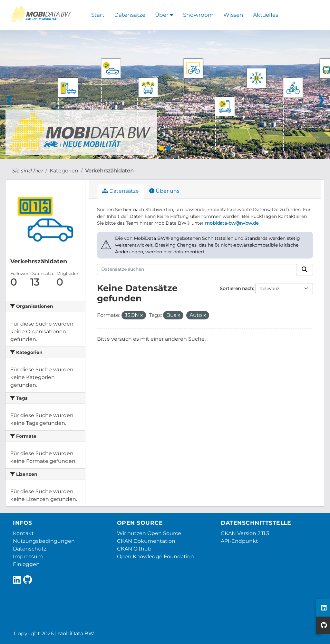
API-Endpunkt (239, 541)
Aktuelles (266, 15)
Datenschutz (30, 549)
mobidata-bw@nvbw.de (232, 223)
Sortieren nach (236, 288)
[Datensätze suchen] (197, 269)
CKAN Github (134, 549)
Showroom (198, 15)
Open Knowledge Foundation (155, 556)
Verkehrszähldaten (109, 171)
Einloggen (26, 564)
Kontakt (23, 533)
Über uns (164, 191)
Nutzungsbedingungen (44, 541)
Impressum (28, 556)
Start (98, 15)
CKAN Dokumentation (146, 541)
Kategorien (64, 171)
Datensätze (130, 15)
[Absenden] (305, 269)
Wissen (233, 15)
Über (164, 15)
